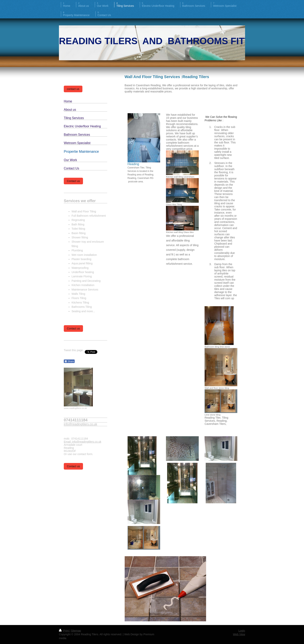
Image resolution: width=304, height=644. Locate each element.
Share (69, 361)
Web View (239, 634)
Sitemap (76, 631)
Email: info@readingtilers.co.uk (82, 442)
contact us (73, 89)
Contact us (73, 181)
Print (64, 631)
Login (242, 631)
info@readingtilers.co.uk (80, 424)
